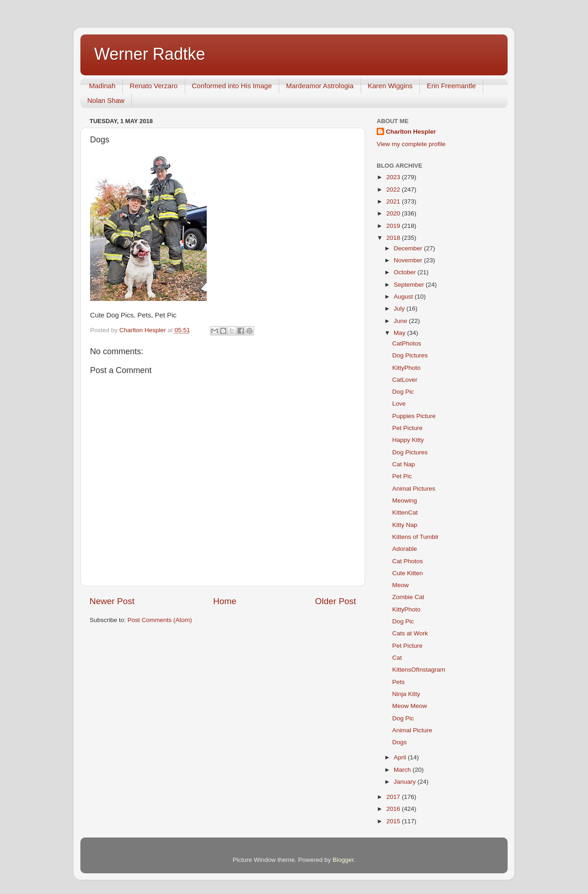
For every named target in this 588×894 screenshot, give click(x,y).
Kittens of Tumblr (416, 537)
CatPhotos (407, 343)
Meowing (405, 501)
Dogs (400, 742)
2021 (394, 201)
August (404, 297)
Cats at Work (410, 633)
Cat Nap (404, 464)
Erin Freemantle (451, 86)
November (409, 260)
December (409, 248)
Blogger (343, 860)
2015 (394, 821)
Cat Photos (408, 561)
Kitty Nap (405, 525)
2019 (394, 226)
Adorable (405, 549)
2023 (394, 177)
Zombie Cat (408, 597)
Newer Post (112, 601)
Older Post (336, 601)
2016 (394, 809)
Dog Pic (403, 392)
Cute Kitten (408, 573)
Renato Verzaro (153, 86)
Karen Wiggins (390, 86)
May (400, 333)
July (400, 308)
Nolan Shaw (106, 100)
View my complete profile (411, 144)
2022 (394, 190)
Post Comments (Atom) (160, 620)
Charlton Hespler (411, 132)
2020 (394, 213)
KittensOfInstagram (419, 670)
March (403, 770)
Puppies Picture (414, 416)
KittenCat (405, 512)
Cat (397, 658)
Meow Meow (410, 706)
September (410, 285)
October (406, 272)
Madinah (102, 86)
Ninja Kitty (406, 694)
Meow (401, 585)
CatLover (405, 380)
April (401, 757)
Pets (399, 682)
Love (399, 404)
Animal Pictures (414, 489)
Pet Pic (402, 476)
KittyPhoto (407, 368)
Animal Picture (412, 730)
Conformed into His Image (232, 86)
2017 (394, 797)
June (401, 321)
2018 (394, 238)
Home (225, 601)
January (406, 782)
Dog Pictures (410, 355)
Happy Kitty (408, 440)
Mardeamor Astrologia (320, 86)
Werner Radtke (150, 54)
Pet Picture (407, 428)
